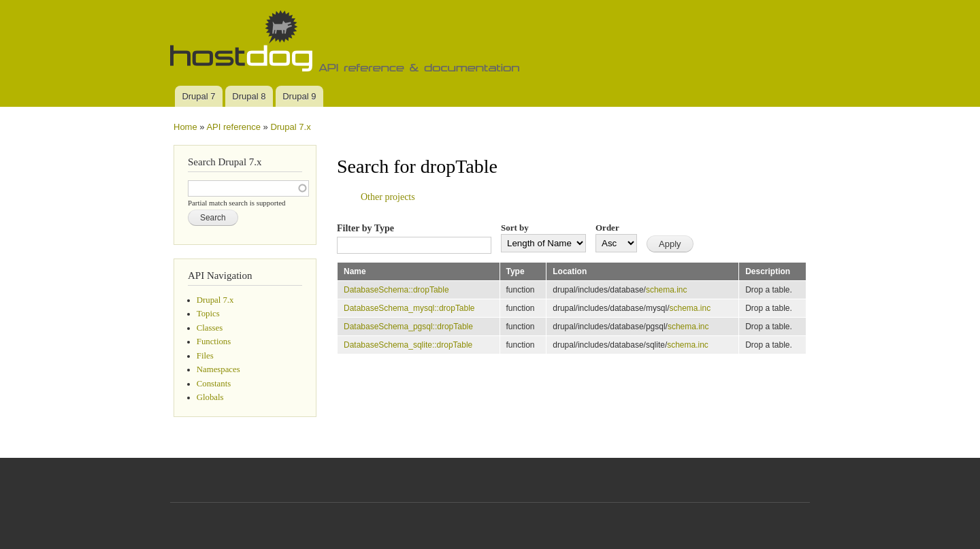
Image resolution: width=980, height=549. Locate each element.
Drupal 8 (249, 96)
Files (205, 356)
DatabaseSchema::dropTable (396, 290)
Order (607, 228)
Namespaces (218, 369)
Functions (214, 342)
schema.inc (667, 290)
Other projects (388, 197)
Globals (210, 397)
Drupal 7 (198, 96)
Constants (214, 384)
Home (185, 127)
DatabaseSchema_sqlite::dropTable (408, 345)
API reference (233, 127)
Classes (210, 328)
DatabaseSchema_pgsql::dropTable (408, 327)
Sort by (515, 228)
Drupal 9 (299, 96)
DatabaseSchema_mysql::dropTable (409, 308)
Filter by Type (365, 228)
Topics (208, 314)
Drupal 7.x (290, 127)
